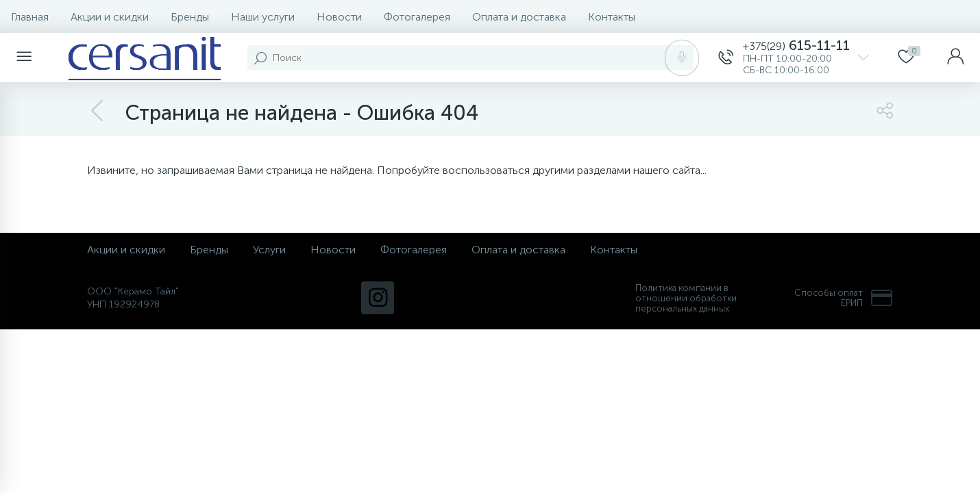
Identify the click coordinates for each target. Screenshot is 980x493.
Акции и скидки (110, 17)
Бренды (190, 17)
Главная (30, 17)
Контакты (612, 17)
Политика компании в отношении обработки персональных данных (686, 298)
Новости (339, 17)
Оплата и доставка (519, 17)
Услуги (269, 250)
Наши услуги (263, 17)
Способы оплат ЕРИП (844, 298)
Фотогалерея (417, 17)
